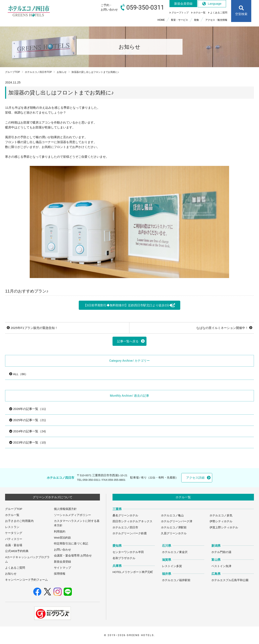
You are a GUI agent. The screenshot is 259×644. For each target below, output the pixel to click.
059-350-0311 (91, 480)
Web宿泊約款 (62, 538)
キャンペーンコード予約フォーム (26, 580)
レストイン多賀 (172, 566)
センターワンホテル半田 (128, 552)
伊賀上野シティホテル (224, 527)
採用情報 (60, 574)
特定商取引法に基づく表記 (71, 544)
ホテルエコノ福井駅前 (176, 580)
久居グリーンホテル (174, 533)
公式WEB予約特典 (17, 551)
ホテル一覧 (12, 515)
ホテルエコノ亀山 (172, 515)
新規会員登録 (62, 562)
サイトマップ (62, 568)
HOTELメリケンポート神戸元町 (133, 572)
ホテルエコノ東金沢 (175, 552)
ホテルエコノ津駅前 (174, 527)
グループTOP (13, 72)
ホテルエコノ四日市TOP (38, 72)
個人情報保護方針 (65, 509)
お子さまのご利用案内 (19, 521)
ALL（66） (19, 374)
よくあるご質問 (15, 568)
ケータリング (14, 533)
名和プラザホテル (124, 558)
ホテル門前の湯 (221, 552)
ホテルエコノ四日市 (125, 527)
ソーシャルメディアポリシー (72, 515)
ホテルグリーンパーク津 (177, 521)
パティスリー (14, 539)
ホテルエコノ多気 (221, 515)
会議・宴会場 (14, 545)
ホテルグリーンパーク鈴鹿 (130, 533)
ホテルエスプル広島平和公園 (230, 580)
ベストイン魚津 (221, 566)
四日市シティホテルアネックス (132, 521)
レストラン (12, 527)
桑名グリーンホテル (125, 515)
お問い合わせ (62, 550)
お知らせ (62, 72)
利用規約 (60, 532)
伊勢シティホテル (221, 521)
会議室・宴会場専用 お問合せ (73, 556)
